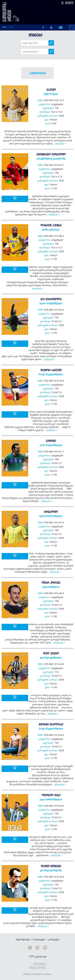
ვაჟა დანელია (51, 587)
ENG (11, 27)
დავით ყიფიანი (51, 866)
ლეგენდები (57, 104)
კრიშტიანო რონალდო (51, 154)
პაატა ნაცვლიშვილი (51, 374)
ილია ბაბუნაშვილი (51, 303)
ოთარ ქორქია (51, 583)
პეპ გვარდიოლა (51, 299)
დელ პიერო (51, 653)
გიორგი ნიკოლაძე (51, 724)
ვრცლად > (61, 144)
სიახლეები (39, 933)
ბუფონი (51, 441)
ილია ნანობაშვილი (51, 516)
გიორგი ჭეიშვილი (51, 658)
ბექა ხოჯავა (51, 94)
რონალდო (51, 512)
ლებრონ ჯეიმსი (51, 225)
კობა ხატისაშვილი (51, 445)
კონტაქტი (54, 933)
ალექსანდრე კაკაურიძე (51, 158)
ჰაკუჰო (51, 90)
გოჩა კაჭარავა (51, 229)
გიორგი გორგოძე (51, 870)
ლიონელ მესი (51, 795)
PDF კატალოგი (38, 950)
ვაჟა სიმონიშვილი (51, 799)
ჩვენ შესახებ (23, 933)
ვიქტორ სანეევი (51, 370)
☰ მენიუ (67, 3)
